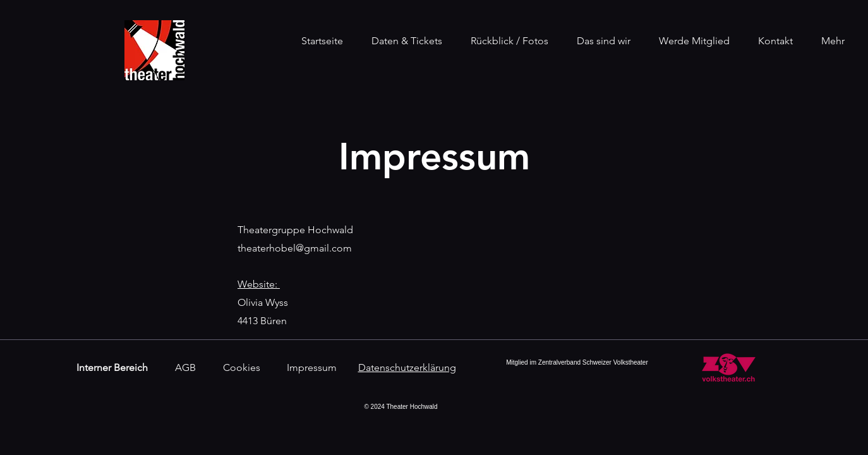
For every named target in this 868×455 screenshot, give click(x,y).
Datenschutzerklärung (407, 367)
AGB (185, 367)
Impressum (312, 367)
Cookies (242, 367)
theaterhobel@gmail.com (295, 248)
